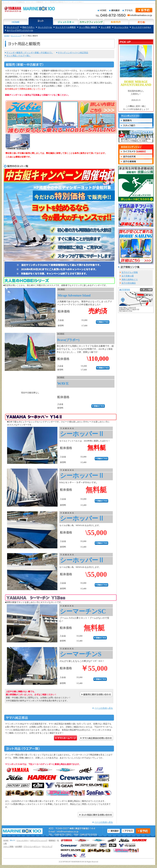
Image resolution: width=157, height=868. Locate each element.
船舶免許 (52, 840)
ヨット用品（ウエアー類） (19, 56)
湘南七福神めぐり (130, 279)
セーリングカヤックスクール (20, 30)
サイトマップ (47, 846)
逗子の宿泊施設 (129, 283)
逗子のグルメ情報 (130, 272)
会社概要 (19, 846)
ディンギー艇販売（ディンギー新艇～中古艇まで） (30, 53)
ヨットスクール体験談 (66, 27)
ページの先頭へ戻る (104, 708)
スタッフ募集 (8, 846)
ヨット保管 (106, 27)
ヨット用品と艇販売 (88, 27)
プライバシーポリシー (32, 846)
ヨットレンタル (121, 27)
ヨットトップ (13, 27)
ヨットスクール (45, 27)
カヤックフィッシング (39, 840)
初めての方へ (28, 27)
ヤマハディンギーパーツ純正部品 (73, 53)
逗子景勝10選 (128, 276)
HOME (7, 36)
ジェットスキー (23, 840)
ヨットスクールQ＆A (141, 27)
